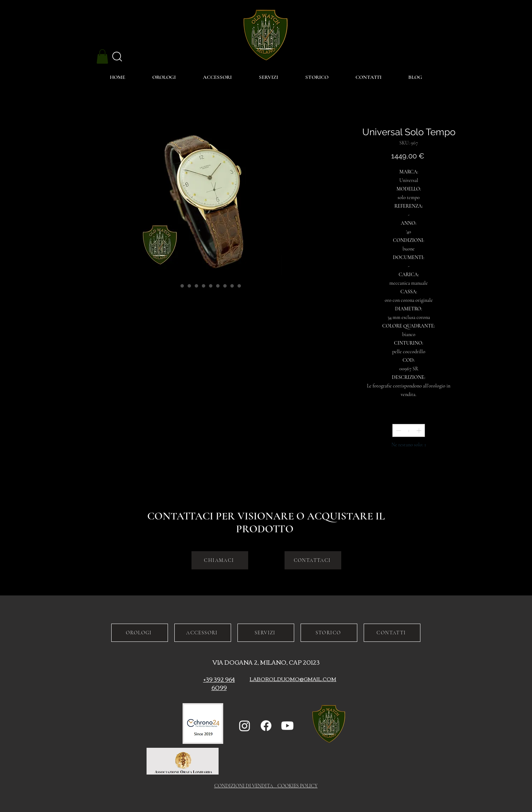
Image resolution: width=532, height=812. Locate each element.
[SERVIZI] (266, 633)
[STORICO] (329, 633)
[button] (102, 57)
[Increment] (420, 430)
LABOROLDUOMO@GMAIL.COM (293, 679)
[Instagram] (245, 726)
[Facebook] (266, 726)
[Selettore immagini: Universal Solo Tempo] (175, 286)
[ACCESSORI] (203, 633)
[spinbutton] (409, 430)
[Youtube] (287, 726)
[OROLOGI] (140, 633)
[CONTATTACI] (313, 560)
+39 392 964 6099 (219, 683)
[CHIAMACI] (220, 560)
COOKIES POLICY (298, 786)
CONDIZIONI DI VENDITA (246, 786)
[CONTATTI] (392, 633)
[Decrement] (398, 430)
